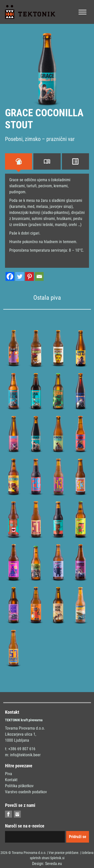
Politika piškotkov (19, 786)
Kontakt (11, 780)
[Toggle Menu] (82, 12)
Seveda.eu (54, 864)
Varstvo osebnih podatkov (26, 792)
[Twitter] (20, 276)
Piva (9, 774)
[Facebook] (10, 276)
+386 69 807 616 (22, 749)
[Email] (39, 276)
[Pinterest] (29, 276)
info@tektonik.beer (25, 755)
